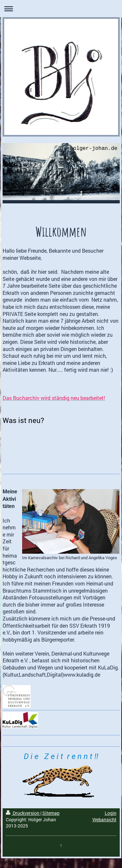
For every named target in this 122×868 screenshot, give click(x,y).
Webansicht (104, 820)
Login (111, 813)
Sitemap (51, 813)
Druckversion (23, 813)
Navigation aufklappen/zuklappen (61, 9)
